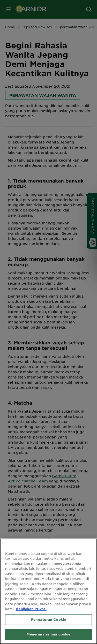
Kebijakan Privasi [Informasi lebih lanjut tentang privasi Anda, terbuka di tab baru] (31, 609)
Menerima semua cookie (49, 634)
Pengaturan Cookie (48, 619)
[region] (48, 591)
